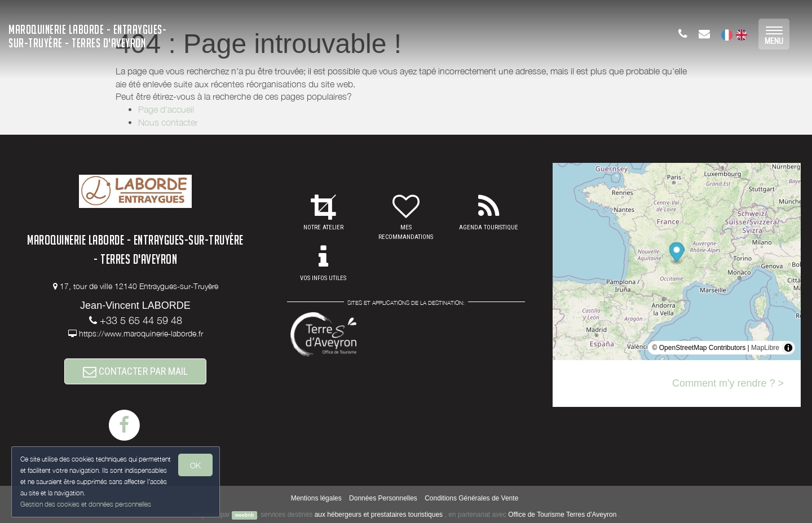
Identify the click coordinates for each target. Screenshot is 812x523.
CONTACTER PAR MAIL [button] (135, 371)
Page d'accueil (166, 109)
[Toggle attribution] (788, 348)
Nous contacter (168, 122)
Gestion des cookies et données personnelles (86, 504)
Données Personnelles (383, 498)
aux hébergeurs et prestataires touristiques (379, 515)
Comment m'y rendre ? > (728, 383)
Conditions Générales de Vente (471, 498)
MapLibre (765, 348)
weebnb (245, 515)
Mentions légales (316, 498)
